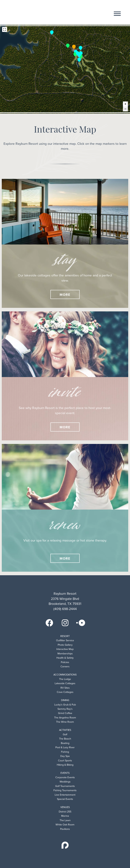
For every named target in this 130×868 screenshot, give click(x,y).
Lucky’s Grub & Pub (65, 705)
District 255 (65, 812)
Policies (65, 662)
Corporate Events (65, 777)
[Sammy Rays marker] (78, 53)
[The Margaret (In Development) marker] (81, 56)
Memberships (65, 654)
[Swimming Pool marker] (76, 52)
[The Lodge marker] (74, 46)
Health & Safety (65, 658)
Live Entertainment (65, 795)
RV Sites (65, 688)
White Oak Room (65, 825)
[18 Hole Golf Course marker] (79, 59)
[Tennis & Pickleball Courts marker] (80, 48)
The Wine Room (65, 722)
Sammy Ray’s (65, 709)
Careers (65, 667)
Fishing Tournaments (65, 790)
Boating (65, 743)
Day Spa (65, 756)
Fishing (65, 752)
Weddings (65, 782)
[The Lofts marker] (68, 45)
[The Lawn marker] (79, 55)
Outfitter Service (65, 640)
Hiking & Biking (65, 765)
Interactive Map (65, 649)
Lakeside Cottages (65, 683)
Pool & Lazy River (65, 747)
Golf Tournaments (65, 786)
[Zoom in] (125, 104)
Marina (65, 816)
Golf (65, 734)
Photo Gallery (65, 645)
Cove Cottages (65, 692)
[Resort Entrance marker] (52, 32)
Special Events (65, 799)
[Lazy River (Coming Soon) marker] (75, 54)
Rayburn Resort (29, 13)
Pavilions (65, 829)
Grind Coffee (65, 713)
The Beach (65, 739)
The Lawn (65, 820)
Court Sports (65, 761)
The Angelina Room (65, 718)
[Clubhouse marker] (81, 53)
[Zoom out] (125, 109)
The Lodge (65, 679)
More (65, 295)
